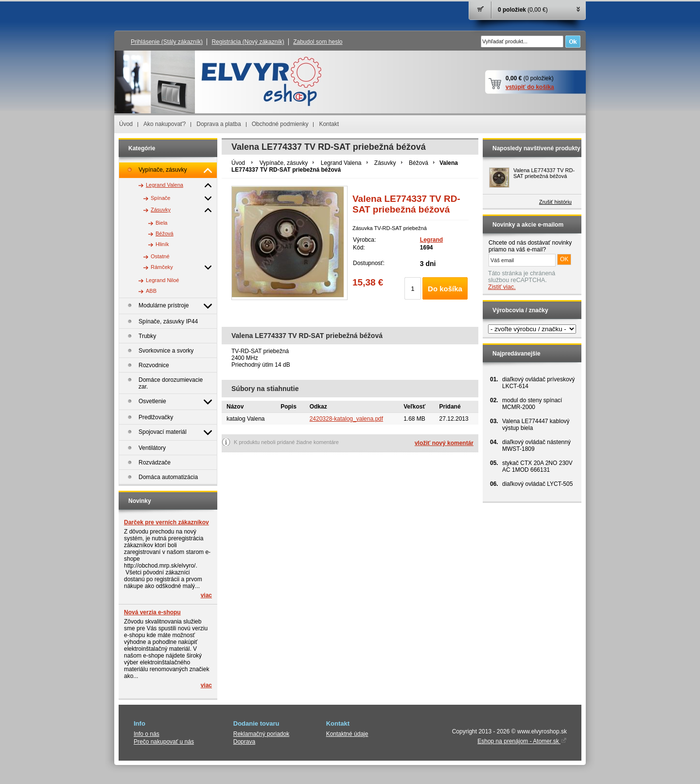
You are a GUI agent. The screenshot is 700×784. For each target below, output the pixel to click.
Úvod (126, 124)
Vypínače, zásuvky (284, 163)
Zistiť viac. (502, 287)
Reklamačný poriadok (261, 734)
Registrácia (248, 42)
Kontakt (329, 124)
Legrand (431, 240)
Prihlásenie (167, 42)
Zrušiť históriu (555, 202)
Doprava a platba (219, 124)
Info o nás (147, 734)
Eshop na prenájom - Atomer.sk (522, 741)
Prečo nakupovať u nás (164, 742)
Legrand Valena (341, 163)
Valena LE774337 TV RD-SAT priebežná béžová (544, 173)
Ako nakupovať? (165, 124)
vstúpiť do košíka (530, 87)
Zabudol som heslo (318, 42)
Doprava (244, 742)
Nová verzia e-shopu (152, 612)
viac (206, 595)
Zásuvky (385, 163)
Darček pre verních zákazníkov (166, 522)
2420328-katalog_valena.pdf (346, 419)
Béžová (419, 163)
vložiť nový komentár (444, 443)
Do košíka (445, 289)
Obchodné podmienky (280, 124)
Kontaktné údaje (347, 734)
